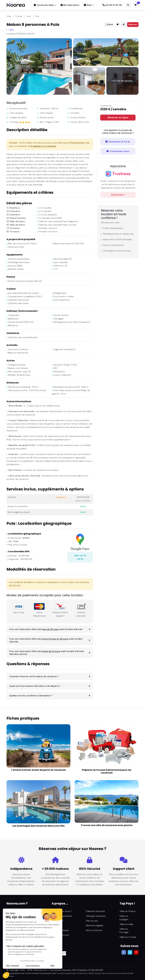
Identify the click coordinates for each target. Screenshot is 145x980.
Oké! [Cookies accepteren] (52, 966)
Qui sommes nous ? (62, 911)
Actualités (57, 925)
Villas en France (128, 911)
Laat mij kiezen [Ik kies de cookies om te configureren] (33, 966)
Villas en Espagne (124, 918)
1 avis (10, 30)
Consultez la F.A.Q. (118, 142)
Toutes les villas (44, 5)
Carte (109, 24)
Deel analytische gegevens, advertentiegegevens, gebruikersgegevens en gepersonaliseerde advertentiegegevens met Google (27, 952)
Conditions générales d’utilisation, (72, 973)
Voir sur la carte (80, 557)
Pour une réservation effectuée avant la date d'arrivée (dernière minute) (47, 653)
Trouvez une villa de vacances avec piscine (107, 825)
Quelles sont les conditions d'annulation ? (31, 696)
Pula (37, 16)
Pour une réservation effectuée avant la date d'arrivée (46, 629)
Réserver (133, 24)
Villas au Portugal (124, 931)
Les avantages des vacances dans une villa (38, 826)
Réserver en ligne (118, 117)
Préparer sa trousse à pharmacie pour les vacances (107, 771)
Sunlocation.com (60, 935)
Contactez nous (118, 151)
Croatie (19, 16)
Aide (88, 5)
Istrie (29, 16)
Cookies (10, 976)
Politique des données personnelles (110, 973)
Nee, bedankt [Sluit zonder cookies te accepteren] (13, 966)
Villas (9, 16)
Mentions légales (95, 925)
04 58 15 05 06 (112, 5)
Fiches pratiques (60, 930)
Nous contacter (94, 930)
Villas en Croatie (128, 937)
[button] (6, 975)
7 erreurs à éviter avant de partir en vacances (38, 770)
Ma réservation (70, 5)
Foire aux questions (62, 916)
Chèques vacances (96, 916)
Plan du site (92, 921)
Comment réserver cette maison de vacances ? (34, 676)
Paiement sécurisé (95, 911)
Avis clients (57, 921)
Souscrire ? (118, 195)
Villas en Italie (126, 924)
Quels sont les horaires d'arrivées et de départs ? (35, 686)
